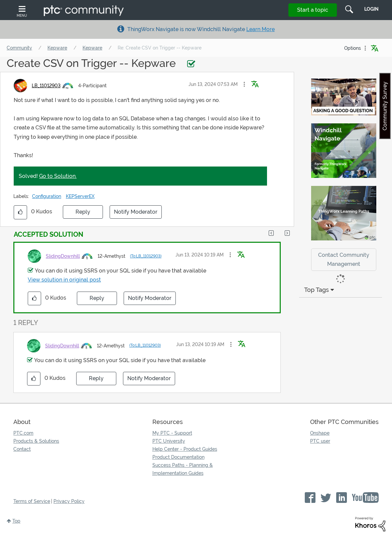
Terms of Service (32, 501)
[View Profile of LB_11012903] (46, 86)
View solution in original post (64, 280)
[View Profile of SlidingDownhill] (63, 256)
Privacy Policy (69, 501)
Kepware (57, 48)
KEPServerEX (80, 196)
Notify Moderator (136, 212)
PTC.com (23, 433)
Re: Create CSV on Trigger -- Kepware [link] (160, 48)
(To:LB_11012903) (146, 256)
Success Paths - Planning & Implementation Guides (183, 469)
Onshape (320, 433)
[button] (244, 84)
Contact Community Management (344, 259)
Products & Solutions (36, 441)
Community (19, 48)
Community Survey (385, 106)
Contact (22, 449)
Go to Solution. (58, 176)
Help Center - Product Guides (185, 449)
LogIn (371, 9)
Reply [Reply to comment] (97, 298)
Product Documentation (178, 457)
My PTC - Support (172, 433)
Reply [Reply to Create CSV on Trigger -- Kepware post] (83, 212)
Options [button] (353, 48)
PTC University (169, 441)
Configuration (47, 196)
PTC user (320, 441)
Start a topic (313, 10)
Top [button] (16, 521)
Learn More (260, 29)
